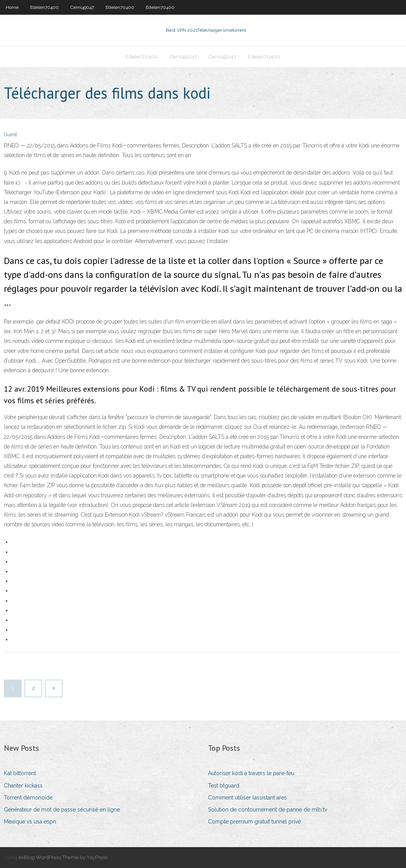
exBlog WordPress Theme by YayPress (63, 857)
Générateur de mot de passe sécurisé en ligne (62, 810)
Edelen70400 (44, 7)
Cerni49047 (82, 7)
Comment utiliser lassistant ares (247, 798)
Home (12, 7)
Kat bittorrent (20, 773)
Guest (10, 134)
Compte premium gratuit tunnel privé (254, 822)
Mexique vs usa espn (30, 822)
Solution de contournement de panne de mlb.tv (268, 810)
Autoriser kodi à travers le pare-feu (251, 773)
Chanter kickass (23, 786)
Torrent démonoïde (28, 798)
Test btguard (224, 786)
